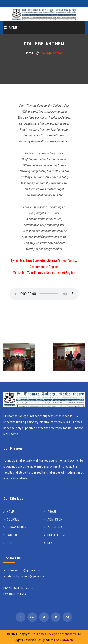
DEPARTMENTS (15, 527)
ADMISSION (53, 519)
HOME (9, 512)
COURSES (11, 519)
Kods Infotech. (64, 640)
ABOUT (50, 512)
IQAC (8, 543)
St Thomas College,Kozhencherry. (55, 634)
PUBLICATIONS (55, 535)
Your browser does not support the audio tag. (44, 294)
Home (29, 53)
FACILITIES (12, 535)
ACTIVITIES (53, 527)
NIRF (49, 543)
